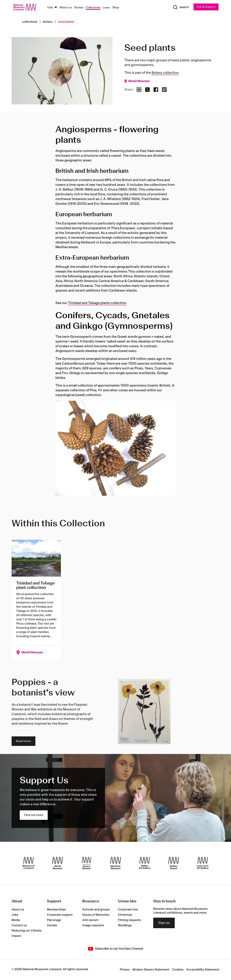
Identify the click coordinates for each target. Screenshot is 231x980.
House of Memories (96, 915)
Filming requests (129, 920)
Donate (52, 926)
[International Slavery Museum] (87, 863)
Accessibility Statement (203, 970)
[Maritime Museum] (116, 863)
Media (16, 920)
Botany (48, 22)
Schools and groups (96, 910)
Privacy (125, 970)
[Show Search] (180, 7)
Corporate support (60, 915)
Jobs (15, 915)
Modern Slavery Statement (151, 970)
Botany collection (165, 73)
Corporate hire (128, 910)
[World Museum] (58, 863)
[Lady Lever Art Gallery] (203, 863)
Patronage (54, 920)
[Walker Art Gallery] (145, 863)
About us (18, 910)
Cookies (178, 970)
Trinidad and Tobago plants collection (97, 303)
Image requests (93, 926)
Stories (79, 8)
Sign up (164, 923)
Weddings (125, 926)
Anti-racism (90, 920)
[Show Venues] (56, 8)
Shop (116, 8)
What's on (66, 8)
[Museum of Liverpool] (29, 863)
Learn (106, 8)
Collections (93, 8)
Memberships (56, 910)
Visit (50, 8)
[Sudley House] (174, 863)
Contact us (19, 926)
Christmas (125, 915)
